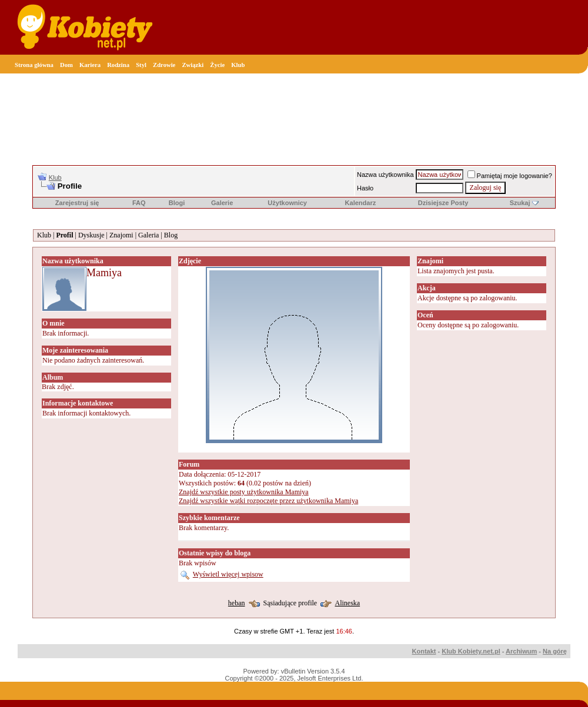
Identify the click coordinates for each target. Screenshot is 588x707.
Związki (193, 65)
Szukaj (520, 203)
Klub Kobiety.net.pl (471, 651)
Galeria (148, 235)
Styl (141, 65)
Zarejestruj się (77, 203)
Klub (238, 65)
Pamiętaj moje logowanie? (510, 176)
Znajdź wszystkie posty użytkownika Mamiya (244, 492)
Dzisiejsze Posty (443, 203)
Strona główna (34, 65)
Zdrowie (164, 65)
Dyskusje (91, 235)
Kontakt (424, 651)
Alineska (347, 603)
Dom (66, 65)
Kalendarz (361, 203)
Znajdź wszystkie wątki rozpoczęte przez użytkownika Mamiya (268, 501)
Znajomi (121, 235)
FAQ (139, 203)
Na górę (555, 651)
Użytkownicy (287, 203)
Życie (217, 65)
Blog (171, 235)
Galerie (222, 203)
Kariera (90, 65)
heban (237, 603)
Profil (64, 235)
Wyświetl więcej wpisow (228, 574)
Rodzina (118, 65)
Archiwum (521, 651)
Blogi (177, 203)
